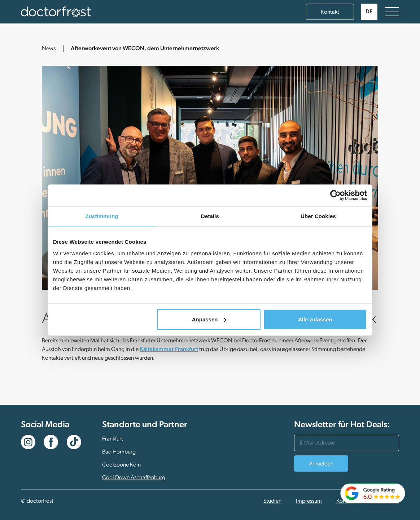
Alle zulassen (315, 319)
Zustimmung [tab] (102, 216)
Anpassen (209, 319)
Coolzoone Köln (121, 465)
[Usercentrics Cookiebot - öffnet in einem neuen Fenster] (335, 195)
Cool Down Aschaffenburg (134, 478)
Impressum (309, 501)
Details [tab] (210, 216)
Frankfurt (113, 439)
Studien (272, 501)
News (49, 49)
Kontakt (330, 12)
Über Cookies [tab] (318, 216)
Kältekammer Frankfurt (169, 350)
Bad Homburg (119, 452)
